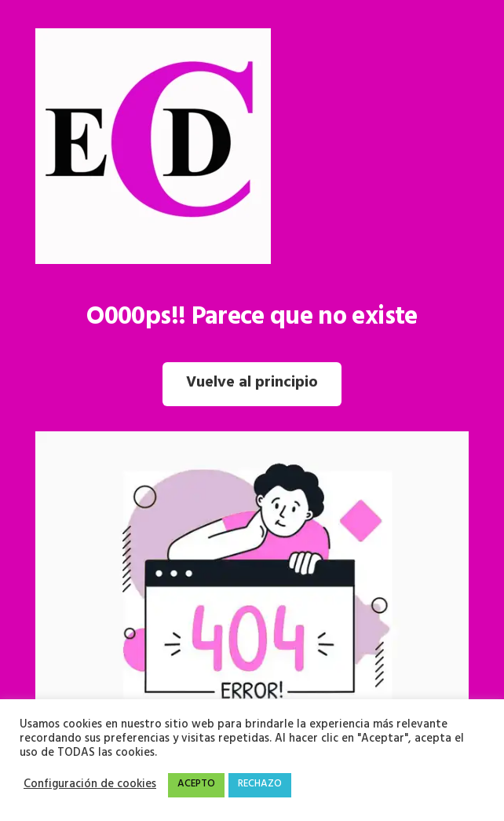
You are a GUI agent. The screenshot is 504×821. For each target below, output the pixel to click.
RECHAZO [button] (260, 785)
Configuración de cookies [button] (90, 786)
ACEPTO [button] (196, 785)
